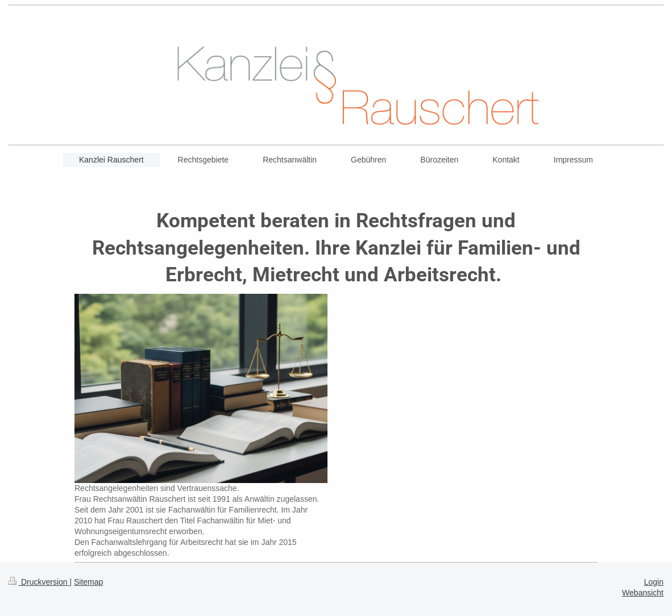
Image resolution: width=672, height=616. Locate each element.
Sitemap (88, 582)
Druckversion (39, 582)
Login (654, 582)
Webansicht (643, 593)
